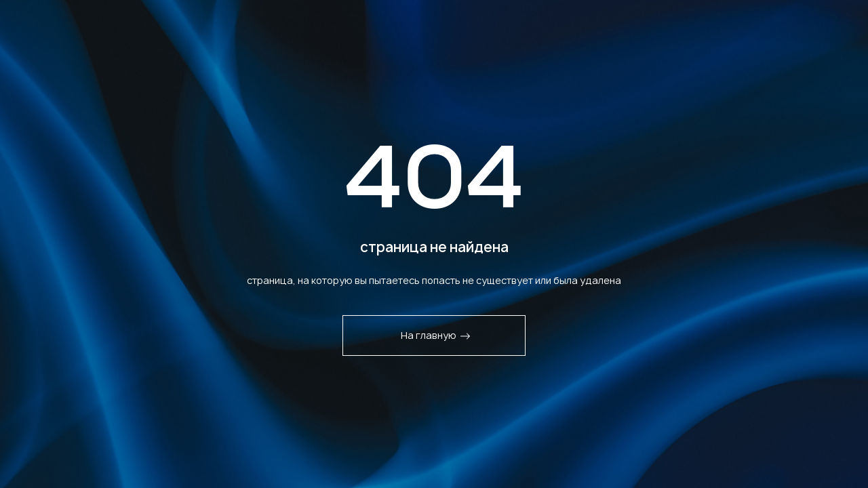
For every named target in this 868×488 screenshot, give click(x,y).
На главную (436, 335)
